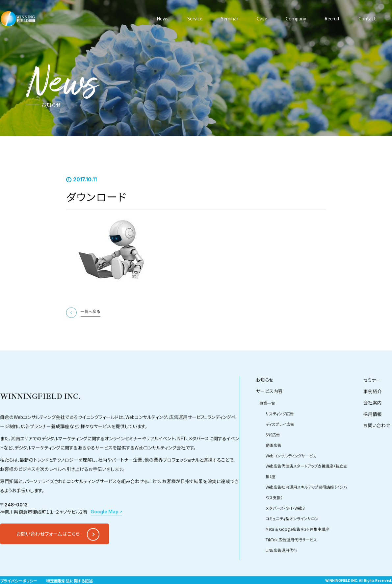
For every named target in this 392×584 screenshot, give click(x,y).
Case (262, 18)
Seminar (230, 18)
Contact (367, 18)
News (163, 18)
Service (195, 18)
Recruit (332, 18)
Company (296, 18)
